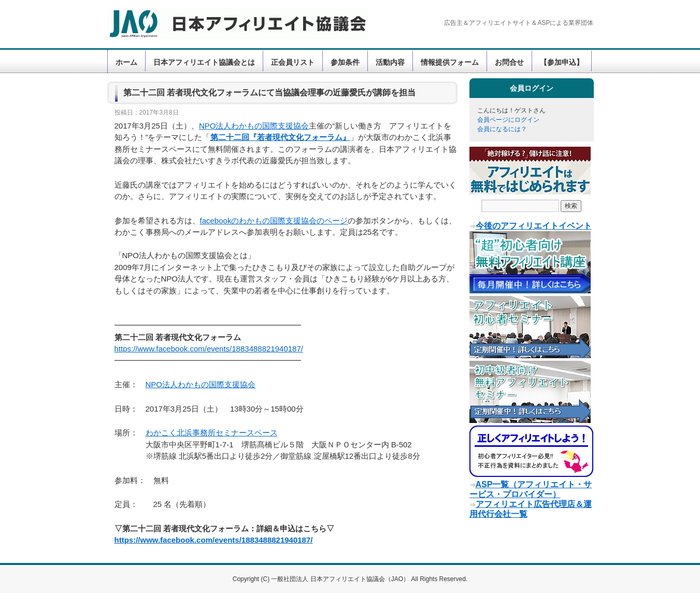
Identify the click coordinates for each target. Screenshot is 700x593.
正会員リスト (293, 62)
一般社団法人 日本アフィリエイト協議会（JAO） (341, 579)
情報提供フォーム (450, 62)
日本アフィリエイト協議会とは (204, 62)
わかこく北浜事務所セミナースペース (212, 433)
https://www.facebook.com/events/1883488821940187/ (209, 349)
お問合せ (509, 62)
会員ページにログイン (508, 120)
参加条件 (345, 62)
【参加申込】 (562, 62)
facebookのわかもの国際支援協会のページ (274, 221)
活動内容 (390, 62)
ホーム (126, 62)
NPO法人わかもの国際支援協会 (254, 126)
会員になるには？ (502, 129)
